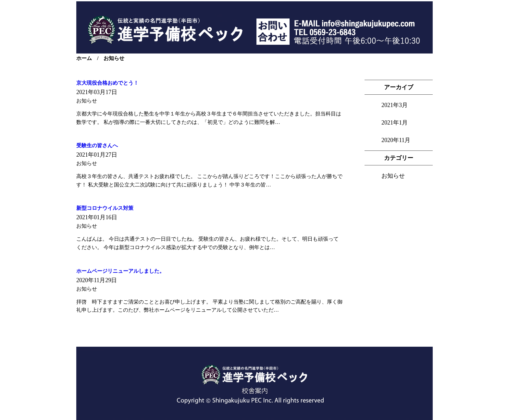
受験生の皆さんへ (97, 145)
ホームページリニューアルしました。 (120, 271)
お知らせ (393, 176)
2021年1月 (395, 123)
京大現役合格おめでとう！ (107, 83)
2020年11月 (396, 140)
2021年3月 (395, 105)
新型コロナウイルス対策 (105, 208)
